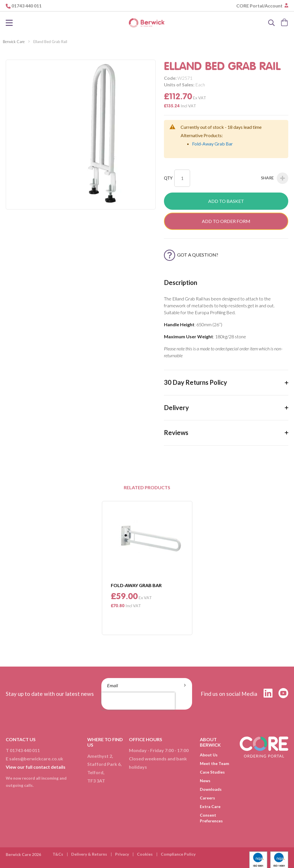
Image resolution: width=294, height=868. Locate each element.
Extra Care (210, 806)
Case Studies (212, 772)
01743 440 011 (27, 6)
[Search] (272, 23)
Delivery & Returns (89, 854)
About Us (209, 755)
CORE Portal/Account (260, 6)
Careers (207, 798)
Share (275, 178)
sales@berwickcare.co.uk (36, 759)
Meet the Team (214, 763)
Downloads (211, 789)
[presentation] (138, 701)
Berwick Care (14, 42)
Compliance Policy (178, 854)
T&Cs (58, 854)
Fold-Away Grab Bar (212, 144)
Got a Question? (191, 255)
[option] (147, 568)
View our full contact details (36, 767)
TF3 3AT (96, 781)
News (205, 781)
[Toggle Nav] (9, 23)
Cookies (145, 854)
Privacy (122, 854)
